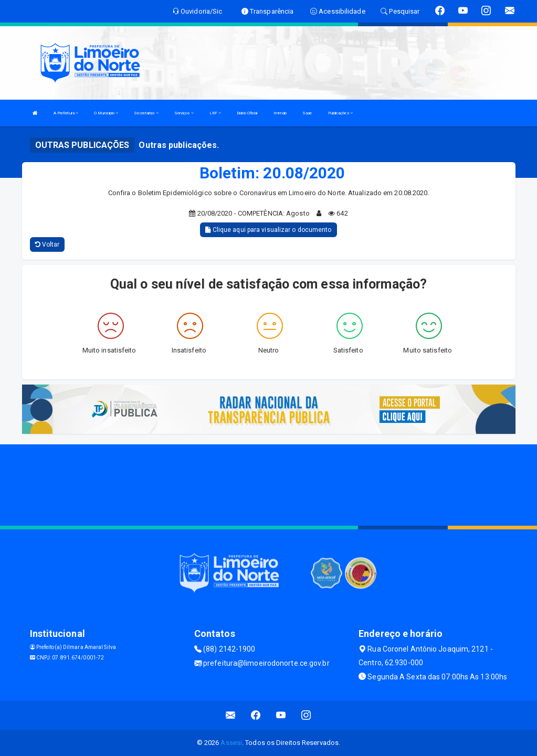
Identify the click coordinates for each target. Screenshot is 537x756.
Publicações (340, 113)
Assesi (231, 743)
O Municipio (106, 113)
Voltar (48, 244)
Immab (280, 113)
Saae (307, 113)
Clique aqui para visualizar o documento (268, 230)
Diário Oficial (247, 113)
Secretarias (146, 113)
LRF (215, 113)
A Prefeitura (66, 113)
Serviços (184, 113)
